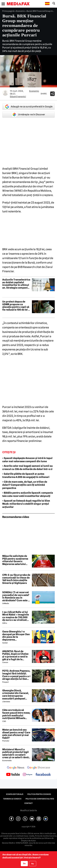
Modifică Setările (29, 810)
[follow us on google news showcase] (39, 768)
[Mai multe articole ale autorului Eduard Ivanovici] (5, 93)
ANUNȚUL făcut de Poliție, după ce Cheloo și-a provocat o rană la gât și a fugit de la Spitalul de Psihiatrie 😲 (16, 655)
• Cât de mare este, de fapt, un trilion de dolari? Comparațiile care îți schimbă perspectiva (25, 485)
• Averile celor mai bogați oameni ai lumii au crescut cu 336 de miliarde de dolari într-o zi (28, 468)
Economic (20, 11)
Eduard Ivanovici (18, 96)
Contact (28, 803)
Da (24, 863)
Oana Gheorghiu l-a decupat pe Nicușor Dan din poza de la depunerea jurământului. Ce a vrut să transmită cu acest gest (16, 636)
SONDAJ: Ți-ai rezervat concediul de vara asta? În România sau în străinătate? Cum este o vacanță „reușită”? (16, 596)
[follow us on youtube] (13, 775)
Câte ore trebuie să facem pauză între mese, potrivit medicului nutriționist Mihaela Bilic (16, 714)
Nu (33, 864)
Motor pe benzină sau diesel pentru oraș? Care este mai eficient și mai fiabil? (16, 734)
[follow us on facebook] (43, 775)
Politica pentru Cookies (39, 794)
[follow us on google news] (16, 768)
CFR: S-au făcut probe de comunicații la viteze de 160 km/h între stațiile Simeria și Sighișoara (16, 579)
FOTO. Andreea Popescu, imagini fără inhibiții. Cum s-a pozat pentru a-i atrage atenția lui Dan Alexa (16, 675)
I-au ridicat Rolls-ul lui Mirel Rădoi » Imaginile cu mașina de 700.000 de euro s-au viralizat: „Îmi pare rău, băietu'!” (16, 616)
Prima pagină (8, 11)
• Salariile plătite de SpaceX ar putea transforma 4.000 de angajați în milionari (26, 475)
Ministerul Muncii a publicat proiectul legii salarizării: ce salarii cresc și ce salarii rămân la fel (16, 753)
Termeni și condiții (12, 799)
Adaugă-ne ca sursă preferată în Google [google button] (29, 107)
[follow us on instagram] (28, 775)
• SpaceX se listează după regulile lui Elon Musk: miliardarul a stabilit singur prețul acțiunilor (26, 504)
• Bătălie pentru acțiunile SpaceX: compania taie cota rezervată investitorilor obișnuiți (28, 494)
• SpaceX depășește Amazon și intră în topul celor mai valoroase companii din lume (27, 460)
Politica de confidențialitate (40, 799)
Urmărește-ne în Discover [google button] (28, 115)
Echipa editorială (15, 794)
